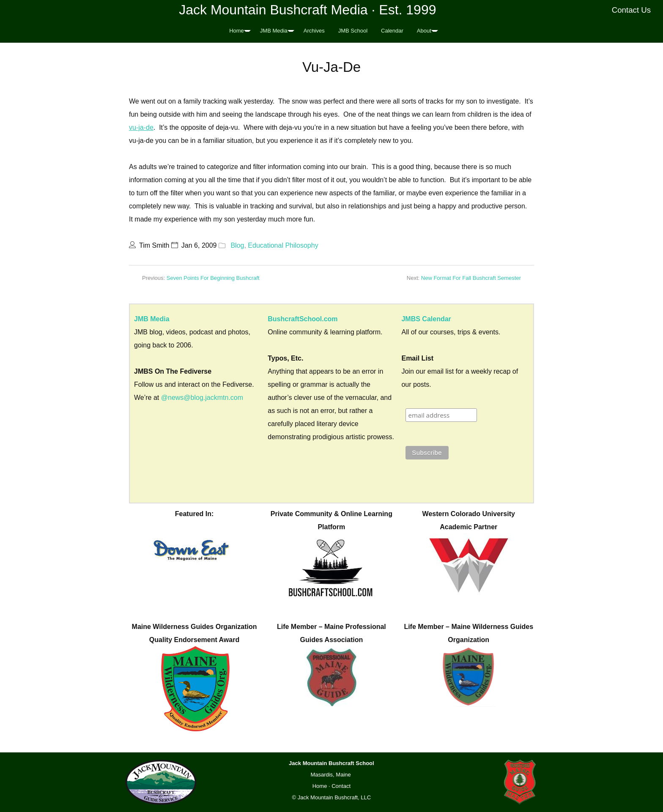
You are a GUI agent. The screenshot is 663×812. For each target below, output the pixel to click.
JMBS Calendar (426, 319)
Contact (341, 786)
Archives (314, 31)
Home (237, 31)
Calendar (392, 31)
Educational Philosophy (283, 245)
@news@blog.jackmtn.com (202, 398)
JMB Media (274, 31)
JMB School (353, 31)
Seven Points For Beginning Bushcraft (213, 278)
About (424, 31)
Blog (237, 245)
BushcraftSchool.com (303, 319)
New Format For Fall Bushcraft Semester (471, 278)
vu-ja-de (141, 127)
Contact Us (631, 10)
